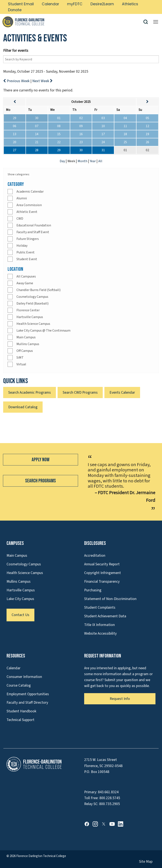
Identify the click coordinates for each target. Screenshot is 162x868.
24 (103, 142)
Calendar (50, 4)
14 (37, 134)
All (100, 161)
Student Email (21, 4)
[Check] (10, 192)
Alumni (22, 198)
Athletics (130, 4)
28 (37, 150)
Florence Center (28, 310)
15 (59, 134)
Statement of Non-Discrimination (110, 599)
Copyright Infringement (103, 573)
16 (81, 134)
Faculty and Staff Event (33, 232)
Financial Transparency (102, 582)
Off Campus (25, 351)
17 (103, 134)
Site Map (146, 862)
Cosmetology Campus (32, 297)
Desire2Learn (102, 4)
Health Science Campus (33, 324)
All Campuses (26, 276)
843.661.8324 (108, 792)
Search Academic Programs (30, 393)
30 (37, 118)
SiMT (20, 358)
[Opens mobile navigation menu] (156, 22)
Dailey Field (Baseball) (32, 303)
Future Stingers (28, 239)
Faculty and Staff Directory (27, 703)
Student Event (27, 259)
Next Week (43, 81)
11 (125, 126)
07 (37, 126)
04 (125, 118)
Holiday (22, 246)
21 (37, 142)
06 (15, 126)
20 (15, 142)
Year (93, 161)
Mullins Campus (28, 344)
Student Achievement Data (105, 616)
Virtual (21, 364)
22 (59, 142)
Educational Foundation (34, 225)
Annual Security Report (102, 564)
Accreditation (95, 556)
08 (59, 126)
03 (103, 118)
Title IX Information (99, 625)
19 (147, 134)
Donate (15, 10)
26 (147, 142)
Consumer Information (24, 677)
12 (147, 126)
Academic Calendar (30, 192)
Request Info (120, 699)
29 (15, 118)
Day (63, 161)
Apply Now (40, 460)
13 (15, 134)
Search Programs (40, 481)
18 (125, 134)
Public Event (26, 252)
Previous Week (17, 81)
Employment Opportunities (28, 694)
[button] (147, 22)
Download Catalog (23, 407)
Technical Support (20, 720)
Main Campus (26, 337)
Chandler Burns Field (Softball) (38, 290)
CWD (20, 219)
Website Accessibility (100, 633)
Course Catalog (19, 685)
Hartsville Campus (30, 317)
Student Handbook (21, 711)
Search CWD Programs (80, 393)
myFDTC (75, 4)
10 (103, 126)
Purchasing (93, 590)
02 (81, 118)
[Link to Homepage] (73, 22)
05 (147, 118)
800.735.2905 (109, 804)
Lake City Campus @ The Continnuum (43, 331)
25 (125, 142)
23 (81, 142)
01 (59, 118)
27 (15, 150)
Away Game (25, 283)
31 (103, 150)
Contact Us (20, 615)
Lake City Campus (20, 599)
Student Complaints (100, 607)
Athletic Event (27, 212)
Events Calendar (122, 393)
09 (81, 126)
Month (83, 161)
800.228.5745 (110, 798)
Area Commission (29, 205)
